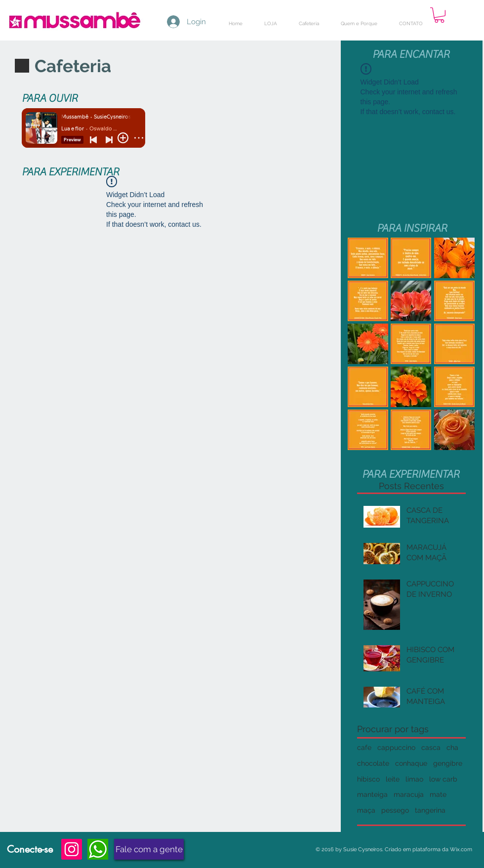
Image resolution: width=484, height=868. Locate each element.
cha (452, 747)
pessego (395, 810)
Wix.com (461, 849)
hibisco (368, 779)
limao (414, 779)
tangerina (430, 810)
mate (438, 794)
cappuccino (396, 747)
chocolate (373, 763)
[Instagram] (72, 849)
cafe (364, 747)
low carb (443, 779)
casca (431, 747)
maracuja (409, 794)
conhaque (411, 763)
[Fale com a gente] (149, 849)
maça (366, 810)
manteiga (372, 794)
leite (393, 779)
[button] (439, 15)
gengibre (448, 763)
